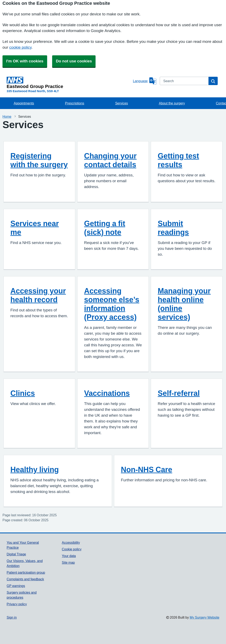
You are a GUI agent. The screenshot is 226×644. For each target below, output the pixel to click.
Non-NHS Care (147, 469)
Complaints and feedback (25, 579)
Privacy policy (17, 604)
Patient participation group (26, 572)
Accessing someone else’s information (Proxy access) (112, 304)
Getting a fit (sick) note (105, 228)
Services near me (35, 228)
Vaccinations (107, 393)
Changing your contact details (110, 160)
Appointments (24, 103)
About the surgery (172, 103)
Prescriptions (75, 103)
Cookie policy (72, 549)
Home (7, 116)
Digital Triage (16, 554)
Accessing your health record (38, 295)
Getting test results (178, 160)
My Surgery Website (205, 617)
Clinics (23, 393)
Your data (69, 556)
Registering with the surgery (39, 160)
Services (121, 103)
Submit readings (173, 228)
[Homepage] (69, 83)
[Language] (145, 81)
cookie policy (20, 47)
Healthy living (35, 469)
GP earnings (16, 586)
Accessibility (71, 542)
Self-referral (179, 393)
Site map (68, 562)
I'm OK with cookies (25, 61)
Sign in (12, 617)
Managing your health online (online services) (184, 304)
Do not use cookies (74, 61)
